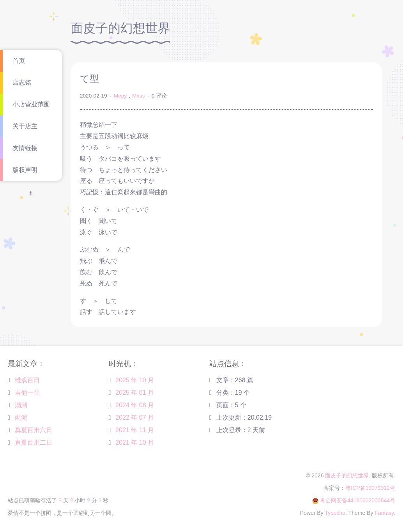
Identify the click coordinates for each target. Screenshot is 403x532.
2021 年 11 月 (135, 430)
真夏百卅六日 (34, 430)
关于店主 (25, 126)
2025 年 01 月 (135, 393)
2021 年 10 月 (135, 442)
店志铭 (22, 82)
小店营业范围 (31, 104)
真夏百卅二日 (34, 442)
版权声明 (25, 170)
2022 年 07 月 (135, 418)
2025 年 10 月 (135, 380)
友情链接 (25, 148)
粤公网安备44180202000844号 (358, 500)
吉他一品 (27, 393)
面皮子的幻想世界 (347, 475)
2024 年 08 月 (135, 405)
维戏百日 (27, 380)
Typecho (335, 513)
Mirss (138, 96)
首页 (19, 61)
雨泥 (21, 418)
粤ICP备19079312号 (370, 488)
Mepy (120, 96)
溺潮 (21, 405)
